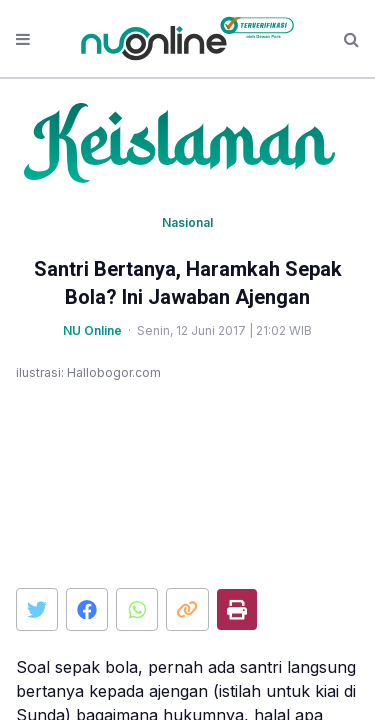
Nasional (187, 222)
